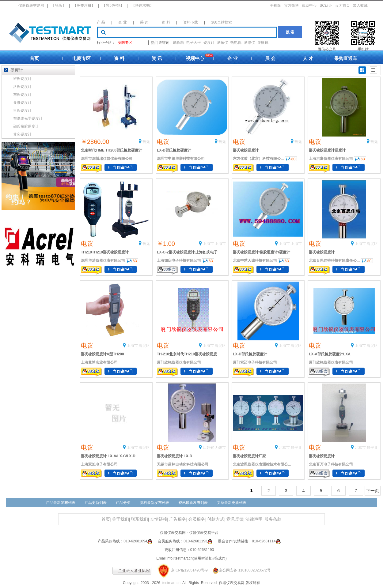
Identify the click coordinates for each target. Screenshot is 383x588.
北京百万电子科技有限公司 (331, 464)
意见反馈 (235, 519)
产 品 (101, 22)
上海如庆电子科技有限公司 (179, 260)
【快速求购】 (142, 6)
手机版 (275, 6)
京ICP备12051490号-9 (189, 570)
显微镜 (263, 43)
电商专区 (82, 58)
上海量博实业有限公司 (99, 362)
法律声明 (254, 519)
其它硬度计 (22, 134)
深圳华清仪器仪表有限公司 (103, 260)
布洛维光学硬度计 (28, 118)
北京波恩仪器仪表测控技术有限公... (262, 464)
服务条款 (273, 519)
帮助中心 (309, 6)
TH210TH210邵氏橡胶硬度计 (105, 252)
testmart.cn (171, 583)
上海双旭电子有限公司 (99, 464)
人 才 (308, 58)
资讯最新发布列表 (193, 503)
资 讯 (157, 58)
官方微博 (291, 6)
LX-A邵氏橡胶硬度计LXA (330, 354)
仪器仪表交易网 (31, 6)
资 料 (166, 22)
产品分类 (123, 503)
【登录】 (59, 6)
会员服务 (197, 519)
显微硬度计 (22, 103)
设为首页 (343, 6)
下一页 (373, 491)
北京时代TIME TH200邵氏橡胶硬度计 (112, 150)
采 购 (144, 22)
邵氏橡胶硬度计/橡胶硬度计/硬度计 (262, 252)
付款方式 (216, 519)
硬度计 (209, 43)
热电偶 (236, 43)
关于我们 (120, 519)
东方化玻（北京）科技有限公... (258, 159)
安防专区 (125, 43)
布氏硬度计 (22, 95)
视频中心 (195, 58)
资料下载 (191, 22)
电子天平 (194, 43)
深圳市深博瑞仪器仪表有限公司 (107, 159)
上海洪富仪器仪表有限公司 (331, 159)
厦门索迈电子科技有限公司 (255, 362)
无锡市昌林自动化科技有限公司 (183, 464)
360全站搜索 (222, 22)
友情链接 (159, 519)
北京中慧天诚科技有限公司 (255, 260)
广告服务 (178, 519)
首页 (34, 58)
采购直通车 (346, 58)
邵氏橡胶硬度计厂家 (249, 456)
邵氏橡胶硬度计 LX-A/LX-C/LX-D (108, 456)
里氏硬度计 (22, 110)
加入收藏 (360, 6)
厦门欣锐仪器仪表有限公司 (179, 362)
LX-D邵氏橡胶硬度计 (174, 150)
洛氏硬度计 (22, 87)
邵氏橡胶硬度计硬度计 (327, 150)
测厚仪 (249, 43)
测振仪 (222, 43)
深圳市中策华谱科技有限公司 (181, 159)
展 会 (270, 58)
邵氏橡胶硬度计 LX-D (174, 456)
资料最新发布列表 (154, 503)
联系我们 (139, 519)
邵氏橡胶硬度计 (246, 150)
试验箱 (178, 43)
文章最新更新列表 (232, 503)
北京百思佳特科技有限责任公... (334, 260)
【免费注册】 (84, 6)
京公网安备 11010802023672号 (240, 570)
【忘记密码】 (113, 6)
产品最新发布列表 (61, 503)
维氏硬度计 (22, 79)
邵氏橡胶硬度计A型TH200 (102, 354)
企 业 (122, 22)
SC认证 (326, 6)
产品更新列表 (96, 503)
